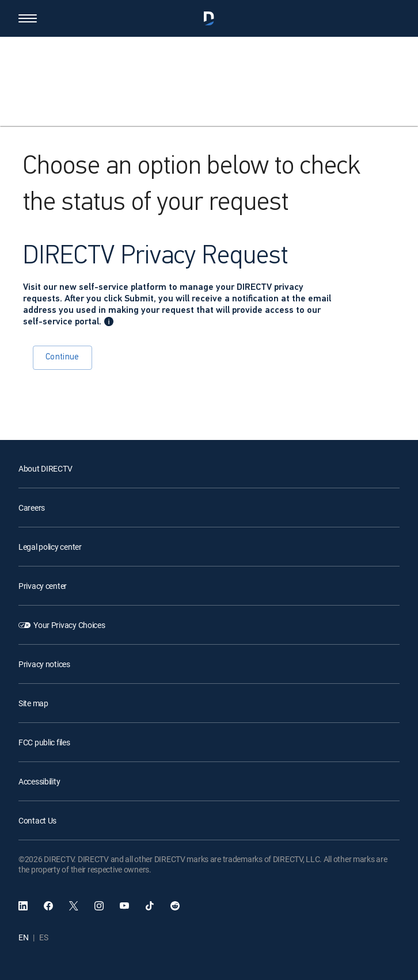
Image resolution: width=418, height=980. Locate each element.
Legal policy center (50, 547)
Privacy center (43, 586)
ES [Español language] (43, 937)
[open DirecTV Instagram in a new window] (99, 906)
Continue (62, 357)
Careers (32, 508)
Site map (33, 703)
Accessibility (39, 781)
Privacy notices (44, 664)
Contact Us (37, 820)
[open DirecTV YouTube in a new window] (124, 906)
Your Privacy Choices (69, 625)
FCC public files (44, 742)
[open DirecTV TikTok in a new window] (150, 906)
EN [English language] (23, 937)
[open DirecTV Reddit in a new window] (175, 906)
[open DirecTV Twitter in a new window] (74, 906)
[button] (28, 18)
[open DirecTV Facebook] (48, 906)
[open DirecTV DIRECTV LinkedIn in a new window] (23, 906)
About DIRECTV (45, 468)
